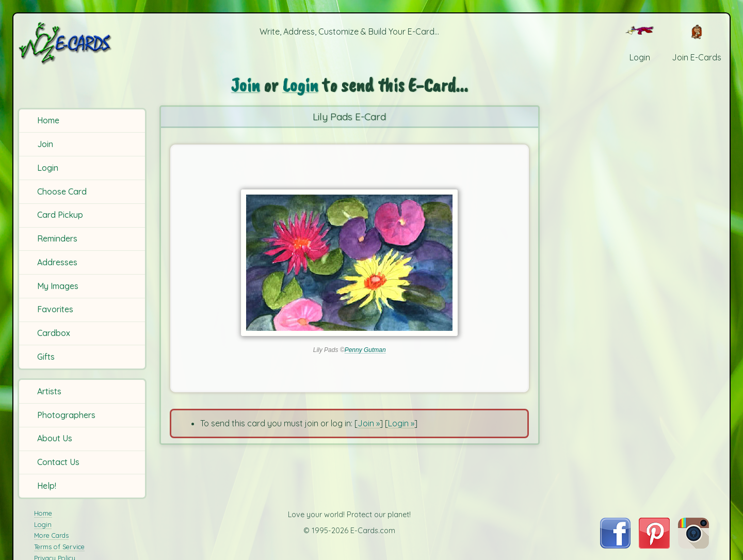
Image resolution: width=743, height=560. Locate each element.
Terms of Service (59, 547)
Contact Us (58, 462)
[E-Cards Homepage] (82, 43)
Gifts (46, 357)
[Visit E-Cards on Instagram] (693, 546)
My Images (58, 286)
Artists (49, 391)
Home (48, 120)
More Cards (51, 535)
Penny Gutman (365, 350)
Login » (401, 423)
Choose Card (62, 191)
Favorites (55, 309)
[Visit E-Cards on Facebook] (615, 546)
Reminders (57, 238)
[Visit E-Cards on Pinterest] (654, 546)
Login (48, 168)
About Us (55, 438)
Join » (369, 423)
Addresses (57, 262)
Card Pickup (60, 215)
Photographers (66, 415)
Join (45, 144)
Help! (47, 486)
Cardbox (54, 333)
